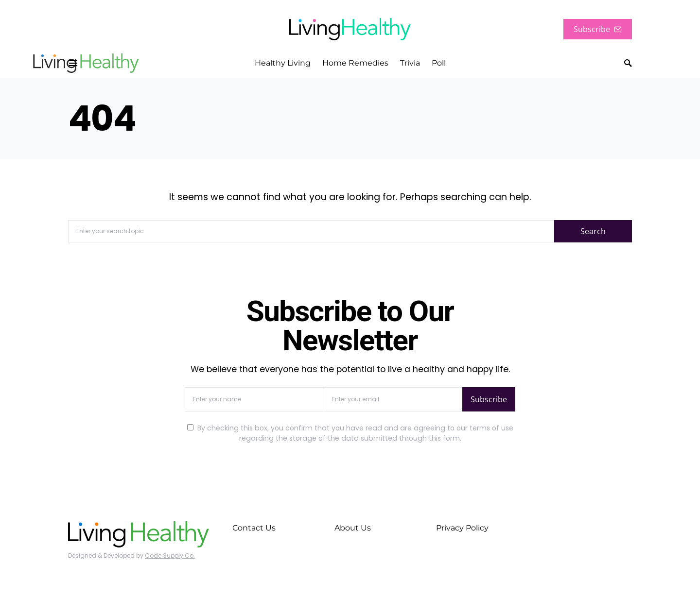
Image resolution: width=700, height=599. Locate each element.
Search (593, 231)
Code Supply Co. (170, 556)
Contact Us (254, 528)
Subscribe (598, 29)
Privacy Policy (462, 528)
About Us (353, 528)
